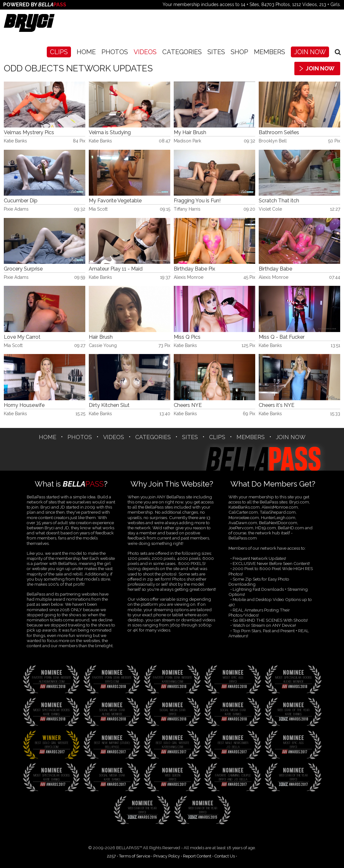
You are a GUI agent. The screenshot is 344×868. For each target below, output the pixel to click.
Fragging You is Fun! (197, 201)
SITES (216, 52)
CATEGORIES (182, 52)
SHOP (239, 52)
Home (86, 52)
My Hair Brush (190, 133)
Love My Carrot (22, 337)
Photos (115, 52)
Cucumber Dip (21, 201)
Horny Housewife (24, 405)
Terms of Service (135, 856)
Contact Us (225, 856)
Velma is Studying (110, 133)
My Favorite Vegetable (115, 201)
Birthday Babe (275, 269)
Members (270, 52)
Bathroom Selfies (279, 133)
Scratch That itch (279, 201)
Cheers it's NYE (277, 405)
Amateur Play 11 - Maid (116, 269)
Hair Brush (101, 337)
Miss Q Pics (187, 337)
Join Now (310, 52)
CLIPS (59, 52)
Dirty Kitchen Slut (109, 405)
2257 (111, 856)
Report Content (197, 856)
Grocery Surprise (23, 269)
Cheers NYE (188, 405)
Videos (145, 52)
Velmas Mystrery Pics (29, 133)
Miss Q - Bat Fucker (282, 337)
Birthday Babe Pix (194, 269)
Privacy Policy (167, 856)
